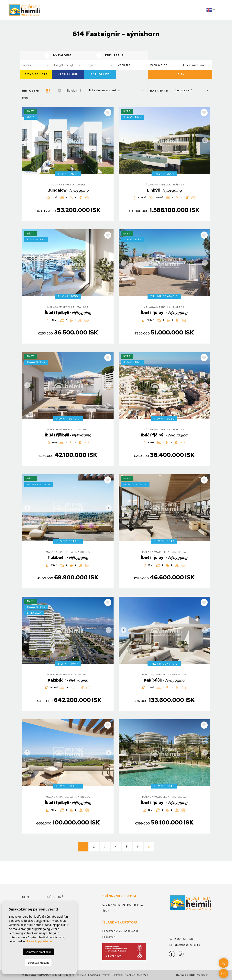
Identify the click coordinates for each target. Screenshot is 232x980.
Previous (26, 140)
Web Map (143, 975)
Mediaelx (202, 975)
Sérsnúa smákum (38, 963)
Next (110, 140)
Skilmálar (118, 975)
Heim (26, 897)
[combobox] (36, 65)
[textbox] (38, 65)
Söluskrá (55, 897)
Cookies (130, 975)
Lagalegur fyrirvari (99, 975)
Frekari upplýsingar (39, 941)
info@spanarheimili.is (185, 945)
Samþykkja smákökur (38, 952)
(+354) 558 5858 (183, 939)
